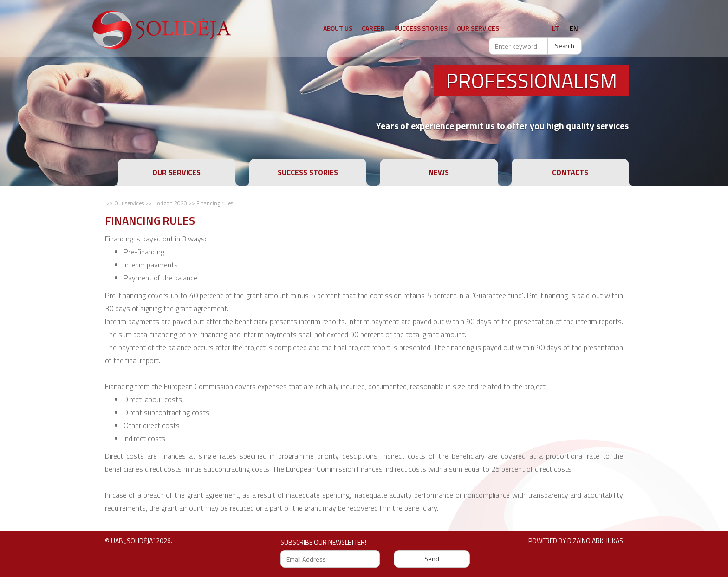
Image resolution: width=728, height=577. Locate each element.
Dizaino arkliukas (595, 541)
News (439, 172)
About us (338, 28)
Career (373, 28)
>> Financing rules (211, 203)
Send (432, 559)
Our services (176, 172)
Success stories (421, 28)
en (574, 28)
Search (565, 46)
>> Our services (125, 203)
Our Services (478, 28)
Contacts (570, 172)
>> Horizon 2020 (166, 203)
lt (556, 28)
